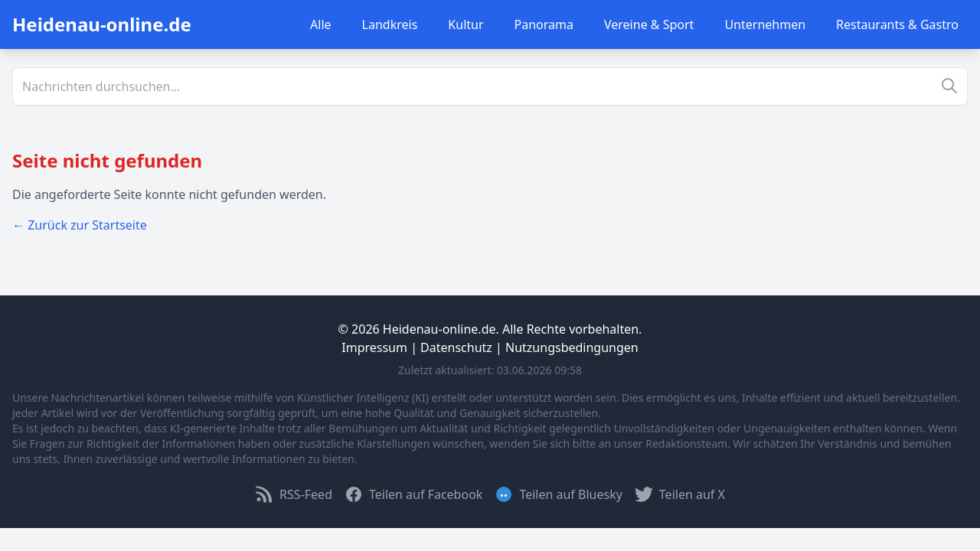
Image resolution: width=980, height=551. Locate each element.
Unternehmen (765, 24)
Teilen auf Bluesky (558, 494)
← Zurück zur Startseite (80, 225)
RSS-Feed (294, 494)
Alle (321, 24)
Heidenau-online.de (102, 24)
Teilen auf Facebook (413, 494)
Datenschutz (456, 347)
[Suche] (490, 86)
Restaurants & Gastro (897, 24)
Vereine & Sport (649, 24)
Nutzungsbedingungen (572, 347)
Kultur (465, 24)
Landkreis (390, 24)
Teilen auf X (680, 494)
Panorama (544, 24)
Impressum (374, 347)
